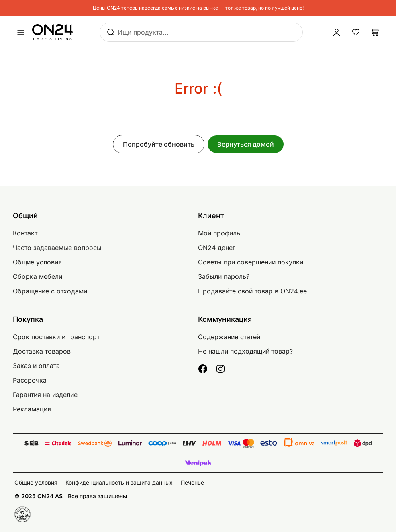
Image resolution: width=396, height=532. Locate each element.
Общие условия (37, 262)
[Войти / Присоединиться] (337, 32)
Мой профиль (219, 233)
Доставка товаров (42, 351)
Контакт (25, 233)
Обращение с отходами (50, 291)
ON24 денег (217, 248)
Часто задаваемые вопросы (57, 248)
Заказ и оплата (36, 366)
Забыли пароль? (224, 276)
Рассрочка (30, 380)
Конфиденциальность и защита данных (119, 482)
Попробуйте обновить (159, 144)
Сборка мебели (38, 276)
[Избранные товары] (356, 32)
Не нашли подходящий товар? (245, 351)
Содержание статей (229, 337)
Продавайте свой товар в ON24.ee (252, 291)
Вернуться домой (246, 144)
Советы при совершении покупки (251, 262)
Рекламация (32, 409)
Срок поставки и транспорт (56, 337)
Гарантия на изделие (45, 395)
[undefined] (21, 32)
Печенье (192, 482)
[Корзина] (375, 32)
